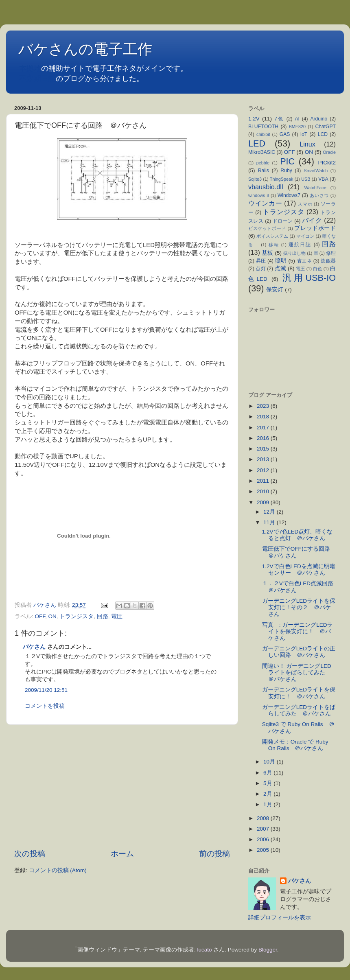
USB (306, 179)
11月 (270, 522)
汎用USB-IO (309, 278)
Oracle (329, 152)
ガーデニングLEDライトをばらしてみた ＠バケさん (299, 710)
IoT (304, 134)
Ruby (286, 171)
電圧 (117, 616)
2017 (264, 428)
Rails (264, 171)
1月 (268, 804)
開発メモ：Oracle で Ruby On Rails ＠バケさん (295, 745)
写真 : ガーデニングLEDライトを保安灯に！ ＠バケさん (297, 631)
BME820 (297, 127)
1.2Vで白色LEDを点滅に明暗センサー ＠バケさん (299, 570)
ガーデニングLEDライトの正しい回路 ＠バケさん (299, 652)
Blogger (268, 950)
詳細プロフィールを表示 (280, 918)
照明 (281, 261)
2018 (264, 417)
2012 (264, 470)
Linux (307, 144)
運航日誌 (300, 245)
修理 (331, 253)
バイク (312, 220)
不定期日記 (37, 79)
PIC (287, 161)
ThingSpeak (282, 179)
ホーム (122, 854)
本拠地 (30, 68)
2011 (264, 481)
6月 (268, 773)
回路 (103, 616)
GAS (285, 134)
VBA (323, 179)
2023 (264, 406)
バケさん (34, 647)
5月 (268, 783)
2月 (268, 794)
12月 (270, 512)
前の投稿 (214, 854)
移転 (274, 245)
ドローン (283, 221)
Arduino (319, 119)
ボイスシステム (272, 236)
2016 (264, 438)
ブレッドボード (315, 228)
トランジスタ (77, 616)
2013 (264, 459)
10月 (270, 762)
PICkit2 (327, 163)
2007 (264, 829)
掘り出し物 (294, 253)
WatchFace (315, 188)
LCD (323, 134)
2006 (264, 839)
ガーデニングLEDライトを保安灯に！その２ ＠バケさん (299, 607)
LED (257, 143)
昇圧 (261, 261)
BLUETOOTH (263, 127)
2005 (264, 850)
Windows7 (289, 195)
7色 (279, 119)
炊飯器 (328, 261)
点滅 (280, 268)
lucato (205, 950)
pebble (263, 163)
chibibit (263, 134)
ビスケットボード (267, 228)
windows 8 (259, 195)
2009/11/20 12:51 (46, 690)
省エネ (304, 261)
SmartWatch (316, 171)
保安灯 (275, 290)
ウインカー (265, 203)
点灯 (260, 269)
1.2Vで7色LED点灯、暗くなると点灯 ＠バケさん (297, 535)
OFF (40, 616)
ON (52, 616)
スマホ (305, 204)
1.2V (254, 119)
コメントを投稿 (45, 706)
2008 (264, 818)
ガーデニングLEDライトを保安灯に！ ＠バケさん (299, 693)
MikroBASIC (262, 152)
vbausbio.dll (266, 187)
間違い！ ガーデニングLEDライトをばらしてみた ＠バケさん (297, 673)
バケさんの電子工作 (93, 49)
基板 (267, 253)
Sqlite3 (255, 179)
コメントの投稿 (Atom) (58, 870)
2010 (264, 491)
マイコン (305, 236)
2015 (264, 449)
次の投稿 (30, 854)
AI (297, 119)
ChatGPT (325, 127)
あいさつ (319, 195)
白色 (317, 269)
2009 (264, 502)
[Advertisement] (122, 787)
